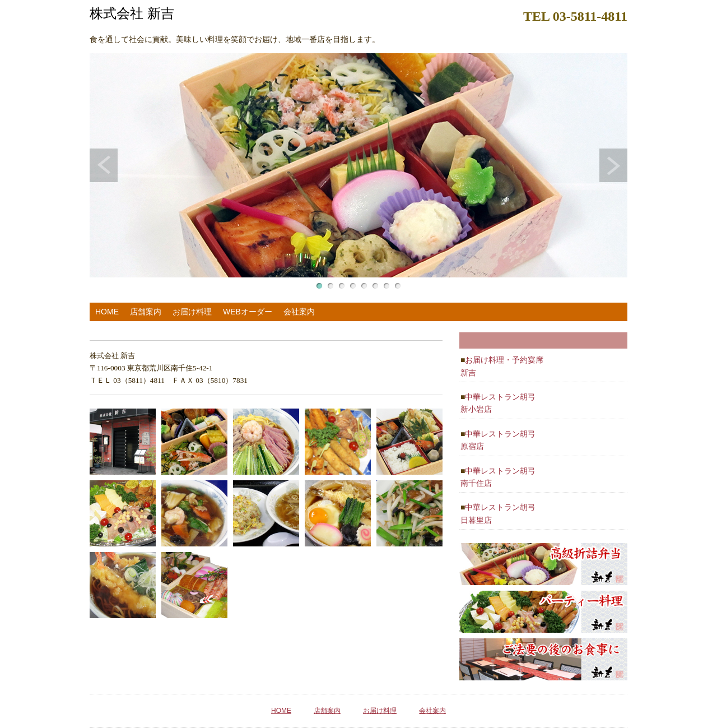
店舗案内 (146, 312)
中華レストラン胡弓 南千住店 (498, 477)
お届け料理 (192, 312)
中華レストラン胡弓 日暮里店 (498, 513)
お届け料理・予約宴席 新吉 (502, 366)
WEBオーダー (248, 312)
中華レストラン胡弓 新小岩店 (498, 403)
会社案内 (299, 312)
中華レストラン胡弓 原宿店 (498, 440)
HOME (107, 312)
